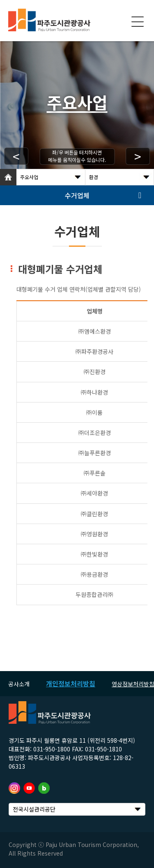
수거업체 (77, 195)
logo (49, 20)
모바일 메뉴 (138, 22)
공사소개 (19, 684)
